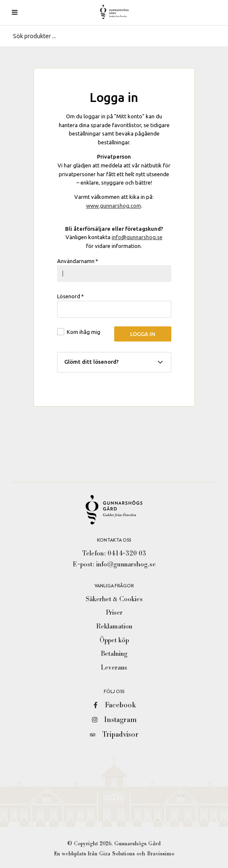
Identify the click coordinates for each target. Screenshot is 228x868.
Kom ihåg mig (84, 332)
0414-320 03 (127, 553)
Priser (114, 613)
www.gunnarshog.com (114, 206)
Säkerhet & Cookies (114, 599)
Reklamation (114, 626)
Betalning (114, 654)
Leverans (114, 667)
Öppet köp (114, 640)
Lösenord (71, 296)
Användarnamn (78, 261)
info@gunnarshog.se (137, 237)
